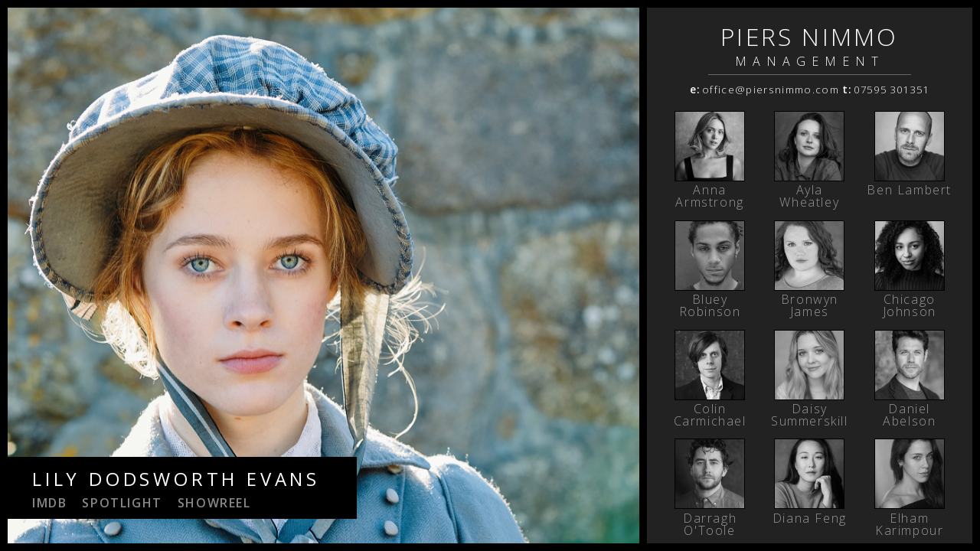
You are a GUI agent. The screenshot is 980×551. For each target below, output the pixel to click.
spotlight (122, 503)
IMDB (49, 503)
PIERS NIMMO (809, 36)
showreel (214, 503)
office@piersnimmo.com (771, 90)
